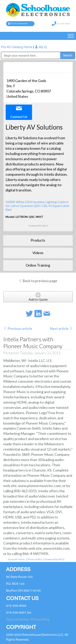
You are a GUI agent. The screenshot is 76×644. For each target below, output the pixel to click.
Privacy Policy (35, 559)
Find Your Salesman (19, 24)
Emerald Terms (17, 559)
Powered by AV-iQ (55, 559)
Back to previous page (38, 281)
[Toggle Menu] (71, 36)
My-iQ (41, 47)
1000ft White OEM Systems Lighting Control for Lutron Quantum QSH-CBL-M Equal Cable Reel (37, 206)
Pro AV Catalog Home (17, 47)
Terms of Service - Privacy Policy (28, 619)
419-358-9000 (63, 24)
